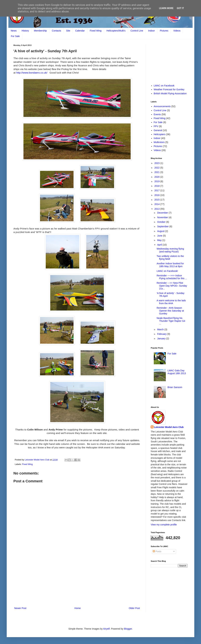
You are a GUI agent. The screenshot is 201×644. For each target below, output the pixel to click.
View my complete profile (164, 525)
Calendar (80, 31)
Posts (157, 551)
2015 (157, 200)
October (162, 222)
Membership (40, 31)
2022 (157, 168)
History (25, 31)
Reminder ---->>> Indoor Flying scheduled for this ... (172, 277)
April (160, 245)
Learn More (166, 8)
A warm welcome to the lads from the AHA (171, 302)
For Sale (15, 36)
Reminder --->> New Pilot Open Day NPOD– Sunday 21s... (172, 286)
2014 (157, 204)
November (163, 217)
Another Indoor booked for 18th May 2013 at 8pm (170, 265)
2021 (157, 172)
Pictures (164, 31)
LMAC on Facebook (164, 86)
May (160, 240)
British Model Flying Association (170, 93)
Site (68, 31)
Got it (180, 8)
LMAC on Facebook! (167, 271)
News (14, 31)
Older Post (134, 608)
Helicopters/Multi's (116, 31)
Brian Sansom (175, 387)
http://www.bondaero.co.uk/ (32, 73)
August (161, 231)
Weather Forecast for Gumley (169, 89)
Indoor (152, 31)
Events (157, 114)
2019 (157, 181)
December (163, 213)
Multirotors (159, 142)
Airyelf (106, 629)
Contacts (57, 31)
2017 (157, 190)
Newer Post (20, 608)
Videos (177, 31)
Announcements (162, 106)
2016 (157, 195)
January (162, 338)
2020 (157, 177)
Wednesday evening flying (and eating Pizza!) (170, 250)
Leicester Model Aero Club (169, 427)
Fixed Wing (96, 31)
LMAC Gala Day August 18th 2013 (177, 372)
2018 (157, 186)
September (163, 226)
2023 (157, 163)
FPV (156, 126)
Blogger (128, 629)
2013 (157, 209)
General (158, 130)
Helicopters (160, 134)
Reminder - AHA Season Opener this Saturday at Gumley (170, 311)
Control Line (137, 31)
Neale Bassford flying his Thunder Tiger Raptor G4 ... (171, 321)
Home (77, 608)
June (160, 236)
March (161, 329)
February (162, 334)
